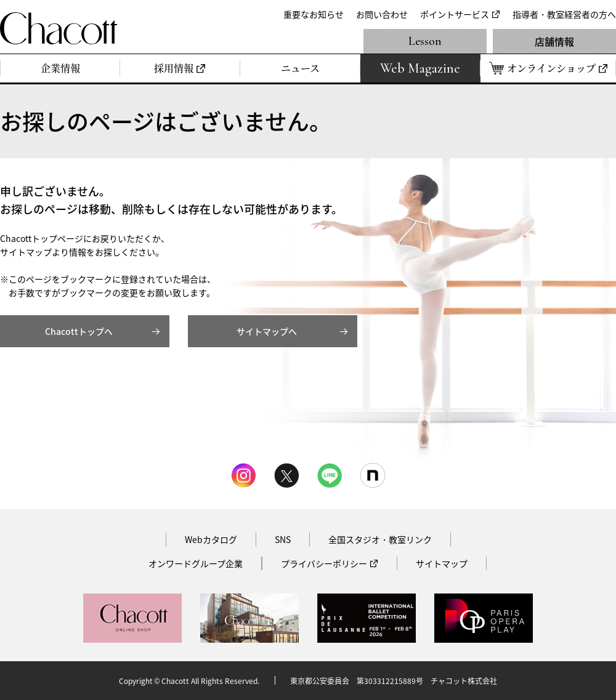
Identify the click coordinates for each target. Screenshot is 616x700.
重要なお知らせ (314, 14)
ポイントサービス (455, 14)
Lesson (425, 41)
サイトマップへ (267, 331)
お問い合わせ (382, 14)
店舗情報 (554, 41)
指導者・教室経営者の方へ (564, 14)
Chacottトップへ (79, 331)
